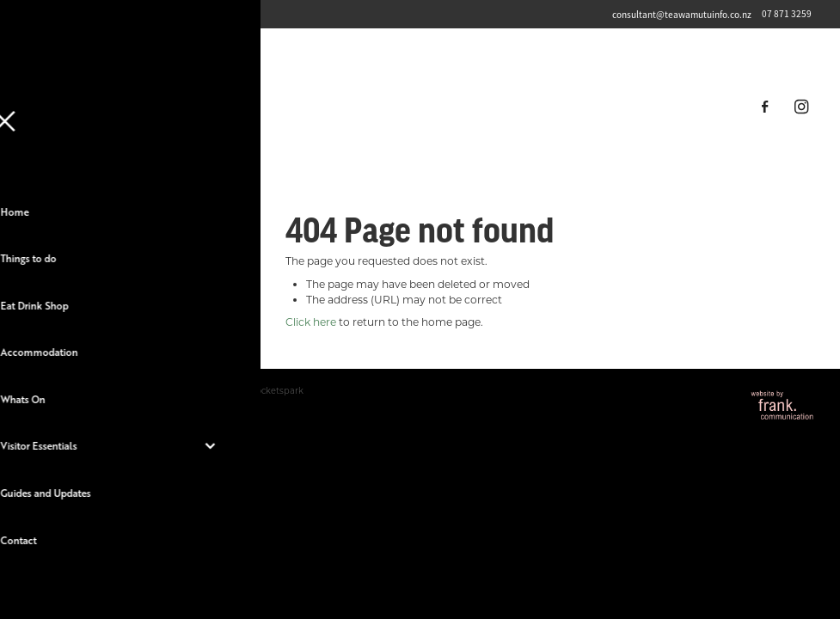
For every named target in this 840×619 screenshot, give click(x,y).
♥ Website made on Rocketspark (233, 391)
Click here (311, 322)
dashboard (131, 391)
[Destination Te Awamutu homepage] (420, 107)
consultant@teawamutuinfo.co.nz (682, 14)
